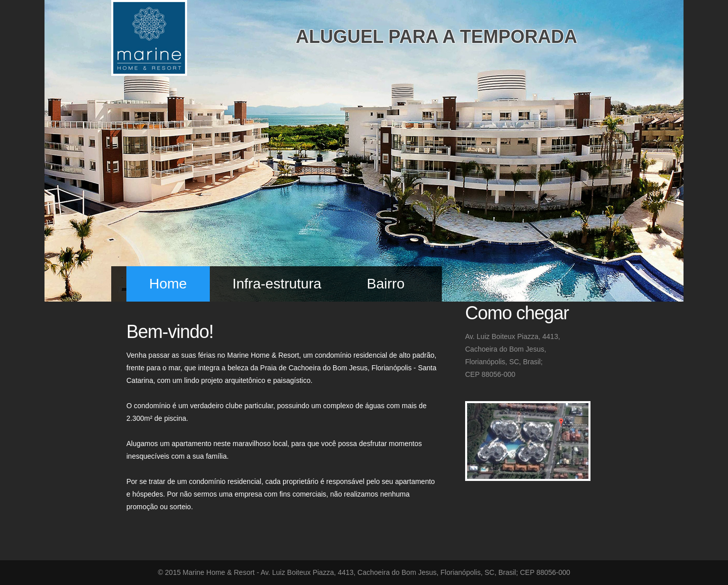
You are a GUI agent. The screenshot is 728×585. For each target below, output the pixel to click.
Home (168, 284)
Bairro (386, 284)
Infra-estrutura (277, 284)
